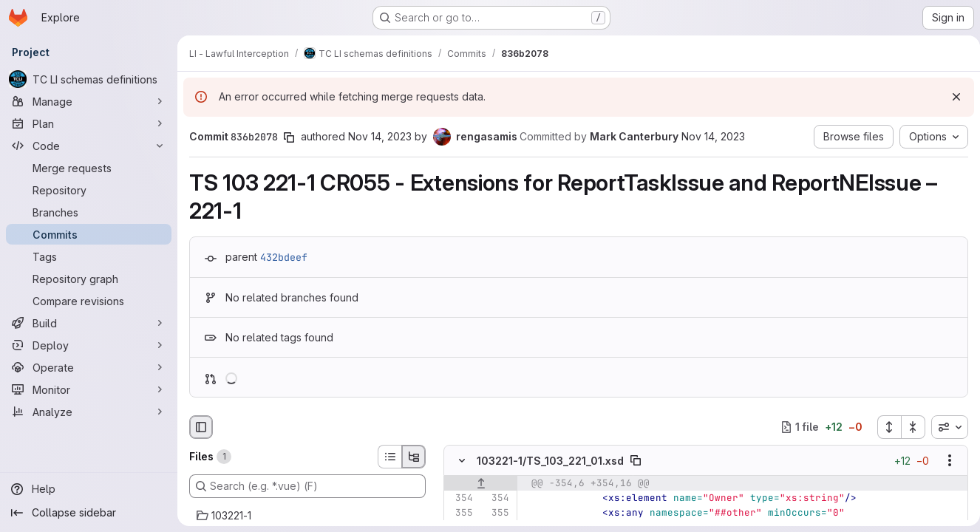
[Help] (89, 489)
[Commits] (89, 234)
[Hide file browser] (201, 427)
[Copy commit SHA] (289, 137)
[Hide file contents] (462, 460)
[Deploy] (89, 345)
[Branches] (89, 212)
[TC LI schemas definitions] (89, 79)
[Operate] (89, 367)
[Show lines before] (481, 483)
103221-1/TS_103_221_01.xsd (550, 461)
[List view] (389, 457)
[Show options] (944, 460)
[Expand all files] (883, 427)
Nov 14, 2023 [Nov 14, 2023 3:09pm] (380, 136)
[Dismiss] (950, 97)
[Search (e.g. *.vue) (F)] (307, 486)
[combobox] (944, 427)
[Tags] (89, 256)
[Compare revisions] (89, 301)
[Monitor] (89, 389)
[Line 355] (460, 513)
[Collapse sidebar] (89, 513)
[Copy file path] (636, 460)
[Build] (89, 323)
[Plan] (89, 123)
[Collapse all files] (908, 427)
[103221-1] (307, 516)
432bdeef (284, 257)
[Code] (89, 146)
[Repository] (89, 190)
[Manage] (89, 101)
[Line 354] (460, 498)
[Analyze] (89, 412)
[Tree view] (414, 457)
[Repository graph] (89, 279)
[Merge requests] (89, 168)
